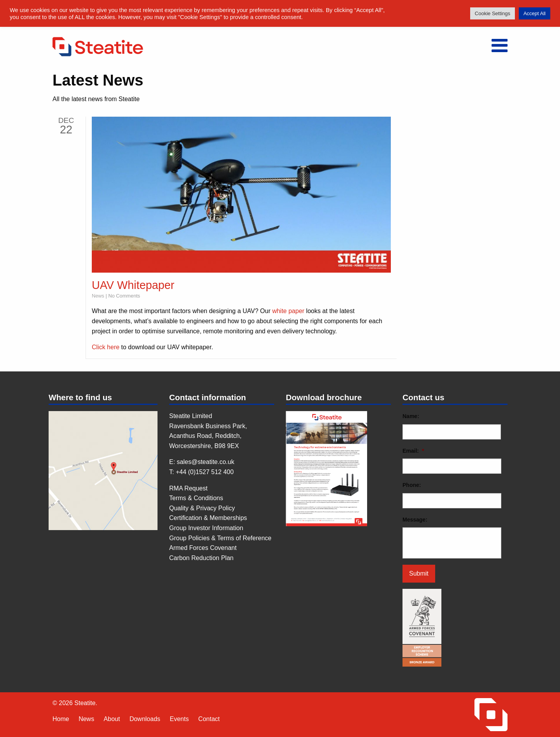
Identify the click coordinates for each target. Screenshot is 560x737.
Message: (415, 520)
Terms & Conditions (196, 498)
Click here (106, 347)
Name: (411, 416)
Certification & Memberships (208, 518)
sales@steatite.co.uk (206, 462)
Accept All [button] (535, 13)
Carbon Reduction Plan (201, 558)
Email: (413, 451)
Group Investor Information (206, 528)
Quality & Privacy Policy (202, 508)
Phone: (412, 485)
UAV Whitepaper (133, 285)
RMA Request (188, 488)
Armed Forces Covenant (203, 548)
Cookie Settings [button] (493, 13)
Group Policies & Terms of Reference (220, 538)
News (98, 296)
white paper (288, 311)
